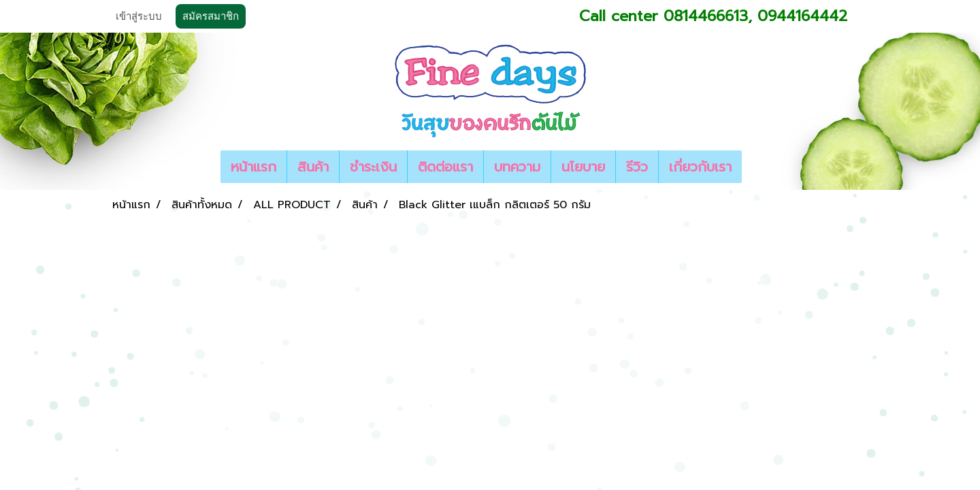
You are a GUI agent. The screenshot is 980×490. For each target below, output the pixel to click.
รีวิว (637, 167)
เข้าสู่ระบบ (139, 16)
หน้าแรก (254, 167)
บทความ (517, 167)
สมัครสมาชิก (211, 16)
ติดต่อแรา (445, 167)
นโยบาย (583, 167)
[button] (754, 167)
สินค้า (313, 167)
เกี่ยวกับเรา (700, 167)
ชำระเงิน (373, 167)
